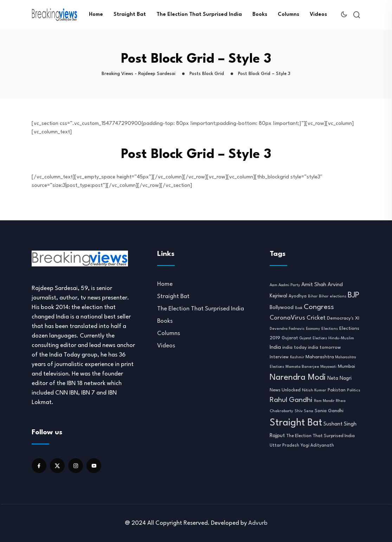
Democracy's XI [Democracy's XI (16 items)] (343, 318)
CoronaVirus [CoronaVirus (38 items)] (287, 318)
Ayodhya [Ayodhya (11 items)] (298, 296)
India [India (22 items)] (275, 348)
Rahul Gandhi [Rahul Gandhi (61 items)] (291, 400)
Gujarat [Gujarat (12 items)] (290, 338)
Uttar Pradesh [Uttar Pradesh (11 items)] (284, 446)
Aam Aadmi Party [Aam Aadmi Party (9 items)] (285, 285)
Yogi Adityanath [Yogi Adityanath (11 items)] (317, 446)
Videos (318, 15)
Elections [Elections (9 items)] (330, 329)
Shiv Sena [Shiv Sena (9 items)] (304, 411)
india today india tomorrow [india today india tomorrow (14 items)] (311, 348)
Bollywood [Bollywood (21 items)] (282, 308)
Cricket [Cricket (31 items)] (316, 318)
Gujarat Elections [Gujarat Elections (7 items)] (313, 338)
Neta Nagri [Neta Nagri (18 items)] (339, 378)
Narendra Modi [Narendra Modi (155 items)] (298, 378)
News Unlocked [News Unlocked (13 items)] (285, 390)
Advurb (258, 523)
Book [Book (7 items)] (299, 308)
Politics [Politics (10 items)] (354, 390)
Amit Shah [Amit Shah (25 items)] (314, 285)
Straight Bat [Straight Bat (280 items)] (296, 423)
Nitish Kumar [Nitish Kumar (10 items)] (314, 390)
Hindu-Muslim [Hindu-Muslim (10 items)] (341, 338)
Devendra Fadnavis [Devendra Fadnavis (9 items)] (287, 329)
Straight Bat (130, 15)
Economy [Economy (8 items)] (313, 329)
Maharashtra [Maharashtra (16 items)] (320, 357)
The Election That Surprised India (199, 15)
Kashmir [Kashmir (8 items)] (297, 357)
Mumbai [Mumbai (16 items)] (346, 367)
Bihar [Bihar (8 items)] (313, 296)
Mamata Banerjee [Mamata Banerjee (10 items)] (302, 367)
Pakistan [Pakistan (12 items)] (337, 390)
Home (96, 15)
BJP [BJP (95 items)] (354, 295)
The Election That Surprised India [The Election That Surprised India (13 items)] (320, 436)
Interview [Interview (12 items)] (279, 357)
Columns (288, 15)
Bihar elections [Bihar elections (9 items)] (333, 297)
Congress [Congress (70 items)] (319, 307)
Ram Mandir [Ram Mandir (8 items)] (324, 401)
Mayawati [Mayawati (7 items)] (329, 367)
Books (260, 15)
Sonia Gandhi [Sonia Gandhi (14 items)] (329, 411)
